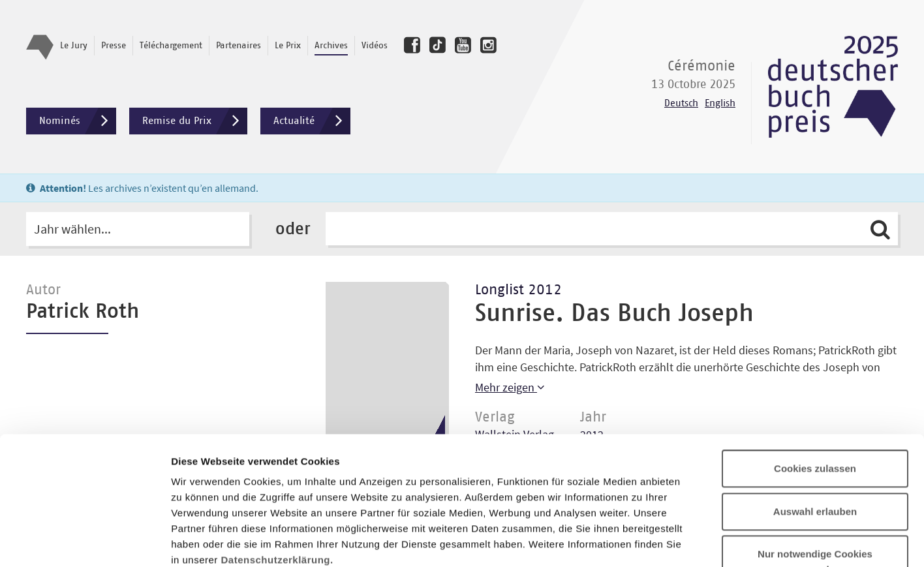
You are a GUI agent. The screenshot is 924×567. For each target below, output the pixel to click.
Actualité (312, 121)
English (720, 103)
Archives (331, 46)
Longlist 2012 (518, 290)
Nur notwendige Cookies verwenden (815, 444)
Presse (114, 46)
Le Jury (74, 46)
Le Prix (288, 46)
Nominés (78, 121)
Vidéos (375, 46)
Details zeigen (694, 541)
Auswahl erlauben (815, 394)
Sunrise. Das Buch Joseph (614, 314)
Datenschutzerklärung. (277, 442)
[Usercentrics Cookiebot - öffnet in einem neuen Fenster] (85, 542)
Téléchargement (171, 46)
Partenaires (239, 46)
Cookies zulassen (815, 351)
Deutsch (681, 103)
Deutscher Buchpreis (833, 87)
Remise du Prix (195, 121)
